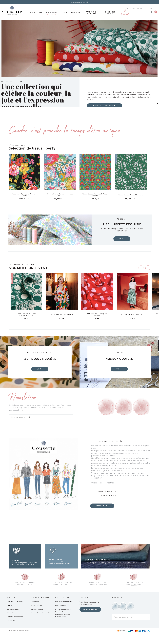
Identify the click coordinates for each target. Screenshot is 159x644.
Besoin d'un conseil (40, 607)
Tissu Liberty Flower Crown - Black (25, 195)
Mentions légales (13, 619)
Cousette (11, 607)
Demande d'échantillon (64, 612)
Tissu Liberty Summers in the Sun (60, 195)
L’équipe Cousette (107, 505)
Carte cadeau (60, 615)
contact (153, 9)
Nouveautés (36, 13)
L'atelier (10, 615)
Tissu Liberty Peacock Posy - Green (95, 195)
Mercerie (76, 13)
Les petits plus (62, 607)
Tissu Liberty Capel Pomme (131, 195)
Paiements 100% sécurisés (40, 623)
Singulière (52, 14)
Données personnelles (15, 626)
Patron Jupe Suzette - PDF (133, 315)
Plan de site (11, 630)
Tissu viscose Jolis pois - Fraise (97, 315)
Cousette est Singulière (111, 451)
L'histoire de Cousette (15, 612)
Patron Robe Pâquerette (62, 315)
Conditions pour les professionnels (62, 625)
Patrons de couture (92, 13)
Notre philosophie (108, 501)
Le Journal (125, 13)
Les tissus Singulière (40, 359)
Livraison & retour (37, 619)
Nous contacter (37, 615)
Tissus (64, 13)
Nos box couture (119, 359)
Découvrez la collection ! (106, 106)
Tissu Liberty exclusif (122, 225)
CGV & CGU (11, 623)
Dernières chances (110, 13)
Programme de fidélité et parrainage (64, 620)
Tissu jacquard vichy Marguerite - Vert (26, 315)
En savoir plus (103, 516)
